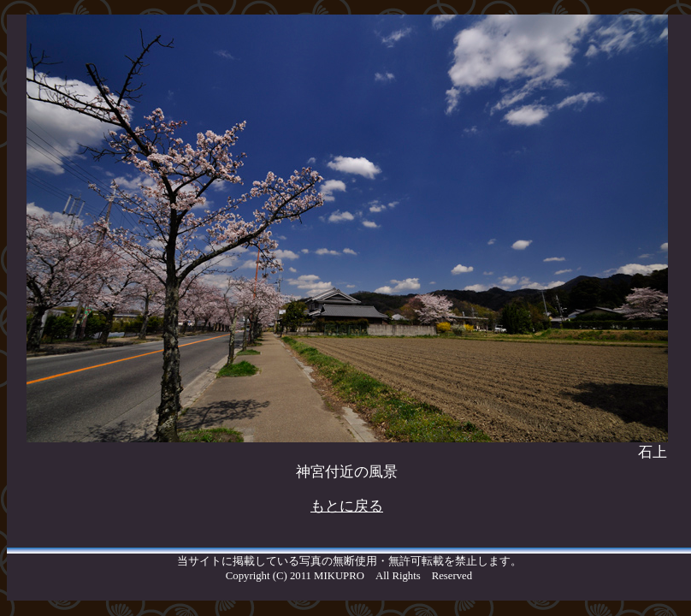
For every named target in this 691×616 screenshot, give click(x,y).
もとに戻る (347, 506)
